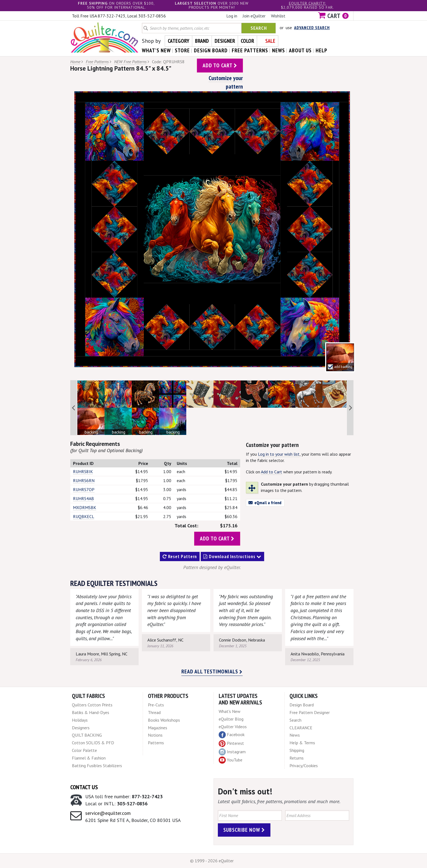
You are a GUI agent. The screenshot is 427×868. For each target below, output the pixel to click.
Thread (154, 712)
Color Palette (84, 750)
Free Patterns (97, 62)
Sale (270, 41)
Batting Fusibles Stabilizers (97, 766)
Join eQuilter (254, 16)
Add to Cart (272, 472)
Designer (225, 41)
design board (211, 50)
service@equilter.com (108, 813)
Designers (81, 728)
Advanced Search (312, 28)
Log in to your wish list (279, 454)
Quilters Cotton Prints (92, 705)
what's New (156, 50)
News (295, 735)
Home (75, 62)
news (278, 50)
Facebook (232, 735)
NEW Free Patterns (130, 62)
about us (300, 50)
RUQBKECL (84, 516)
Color (247, 41)
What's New (230, 711)
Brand (202, 41)
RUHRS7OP (84, 489)
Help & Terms (302, 743)
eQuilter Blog (231, 719)
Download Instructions (232, 557)
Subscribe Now (244, 830)
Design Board (302, 705)
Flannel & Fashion (89, 758)
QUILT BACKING (87, 735)
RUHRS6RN (84, 480)
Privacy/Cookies (304, 766)
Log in (232, 16)
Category (179, 41)
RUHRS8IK (83, 471)
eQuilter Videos (233, 727)
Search (259, 28)
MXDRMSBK (85, 507)
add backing (343, 367)
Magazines (158, 728)
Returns (297, 758)
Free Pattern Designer (310, 712)
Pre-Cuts (156, 705)
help (321, 50)
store (182, 50)
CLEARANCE (301, 728)
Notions (155, 735)
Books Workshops (164, 720)
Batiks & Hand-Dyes (91, 712)
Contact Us (84, 787)
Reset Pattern (180, 557)
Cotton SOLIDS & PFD (93, 743)
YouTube (231, 760)
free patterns (250, 50)
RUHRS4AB (83, 498)
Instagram (232, 752)
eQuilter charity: (307, 3)
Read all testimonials (212, 672)
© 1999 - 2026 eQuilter (212, 861)
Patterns (156, 743)
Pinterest (231, 743)
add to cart (220, 65)
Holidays (80, 720)
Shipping (297, 750)
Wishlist (278, 16)
